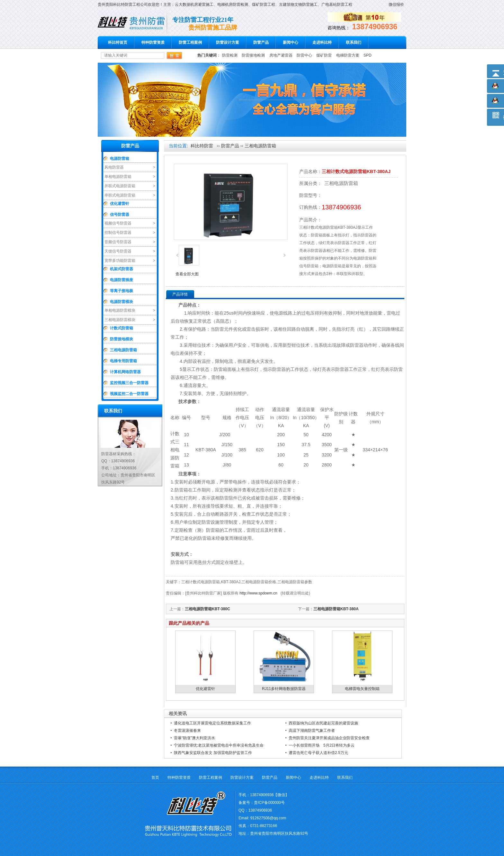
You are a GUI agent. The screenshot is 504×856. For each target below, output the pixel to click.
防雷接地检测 (253, 55)
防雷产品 (261, 42)
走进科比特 (322, 42)
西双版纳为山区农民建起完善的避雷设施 (323, 723)
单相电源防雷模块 (120, 310)
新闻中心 (291, 42)
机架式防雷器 (122, 269)
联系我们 (354, 42)
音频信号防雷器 (118, 242)
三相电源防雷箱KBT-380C (207, 609)
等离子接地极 (122, 291)
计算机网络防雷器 (125, 372)
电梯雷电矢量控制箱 (362, 689)
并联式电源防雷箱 (120, 186)
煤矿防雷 (324, 55)
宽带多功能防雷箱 (120, 261)
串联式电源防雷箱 (120, 195)
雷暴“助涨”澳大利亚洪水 (194, 738)
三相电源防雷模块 (120, 320)
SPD (368, 55)
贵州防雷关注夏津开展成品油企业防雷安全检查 (329, 738)
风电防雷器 (114, 167)
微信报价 (396, 5)
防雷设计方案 (228, 42)
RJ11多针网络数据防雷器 (284, 689)
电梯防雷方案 (348, 55)
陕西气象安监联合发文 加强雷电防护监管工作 (213, 753)
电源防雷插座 (122, 280)
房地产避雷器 (281, 55)
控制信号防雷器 (118, 233)
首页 (155, 778)
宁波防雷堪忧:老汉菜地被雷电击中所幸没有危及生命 (219, 745)
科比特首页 (118, 42)
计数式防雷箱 (122, 328)
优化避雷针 (120, 204)
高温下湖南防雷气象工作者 (312, 731)
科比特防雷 (202, 146)
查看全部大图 (187, 274)
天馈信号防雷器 (118, 251)
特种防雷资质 (153, 42)
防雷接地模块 (122, 339)
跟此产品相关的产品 (189, 623)
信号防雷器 (120, 215)
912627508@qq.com (268, 818)
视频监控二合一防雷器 (129, 394)
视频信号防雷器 (118, 223)
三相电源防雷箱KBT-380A (336, 609)
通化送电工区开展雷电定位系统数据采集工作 (212, 723)
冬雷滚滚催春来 (187, 731)
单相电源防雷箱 (118, 177)
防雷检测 (230, 55)
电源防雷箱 (120, 159)
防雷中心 (304, 55)
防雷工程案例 (190, 42)
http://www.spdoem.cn (258, 593)
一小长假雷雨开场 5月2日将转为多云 (322, 745)
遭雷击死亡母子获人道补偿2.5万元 (318, 753)
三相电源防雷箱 (123, 350)
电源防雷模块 (122, 302)
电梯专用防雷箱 (123, 361)
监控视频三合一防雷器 (129, 383)
